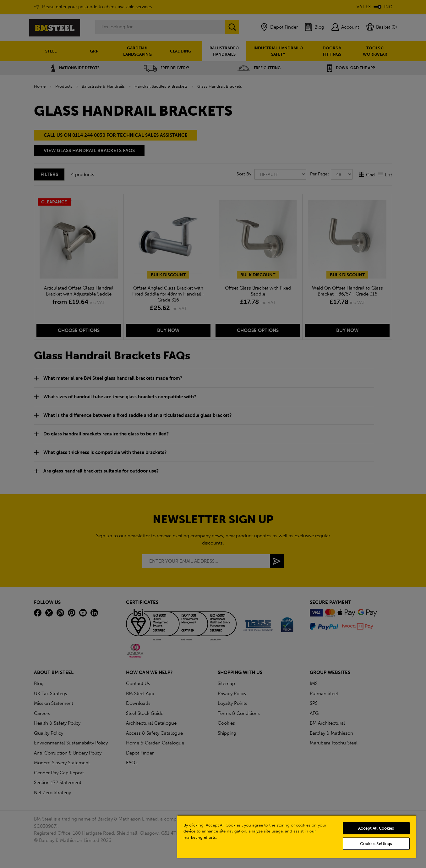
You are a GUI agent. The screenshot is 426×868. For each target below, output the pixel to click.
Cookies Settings (376, 844)
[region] (297, 836)
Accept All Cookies (376, 828)
